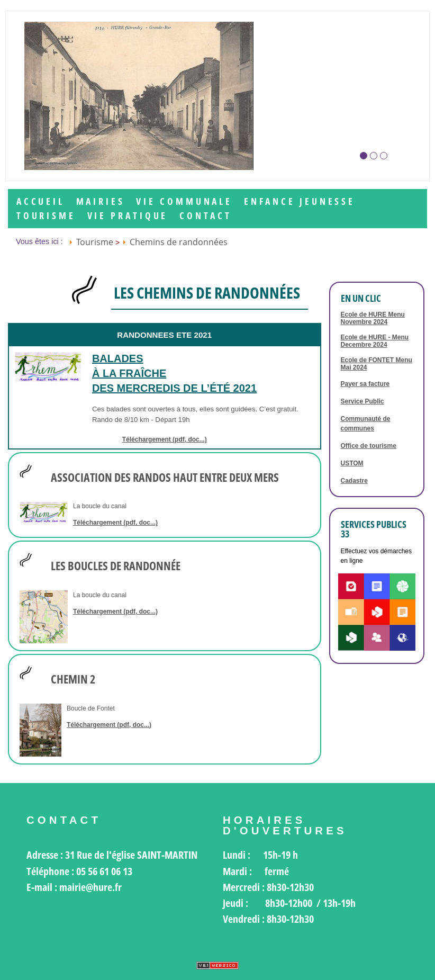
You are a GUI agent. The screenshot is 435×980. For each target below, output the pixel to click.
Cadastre (354, 481)
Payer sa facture (365, 384)
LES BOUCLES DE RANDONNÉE (116, 566)
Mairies (101, 201)
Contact (206, 216)
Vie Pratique (128, 216)
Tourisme (46, 216)
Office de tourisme (369, 446)
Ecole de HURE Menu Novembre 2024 (373, 318)
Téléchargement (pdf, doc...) (165, 439)
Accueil (40, 201)
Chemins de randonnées (179, 242)
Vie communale (184, 201)
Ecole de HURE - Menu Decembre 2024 (375, 341)
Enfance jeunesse (300, 201)
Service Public (362, 401)
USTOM (352, 463)
